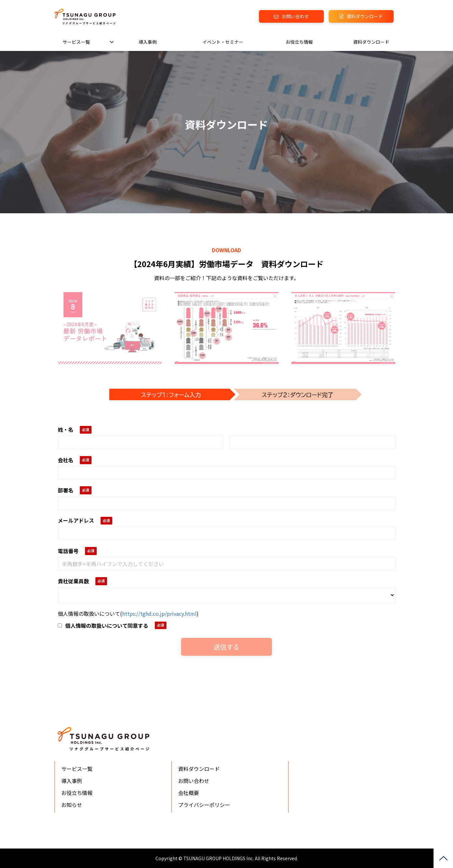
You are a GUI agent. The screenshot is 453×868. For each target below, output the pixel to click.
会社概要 (189, 793)
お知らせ (72, 805)
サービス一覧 (76, 42)
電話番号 (68, 551)
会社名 (66, 460)
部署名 (66, 490)
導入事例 (148, 42)
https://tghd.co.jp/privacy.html (159, 614)
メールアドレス (76, 520)
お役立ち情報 (299, 42)
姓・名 (66, 429)
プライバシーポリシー (204, 805)
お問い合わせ (295, 16)
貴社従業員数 (73, 581)
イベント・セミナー (223, 42)
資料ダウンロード (365, 16)
